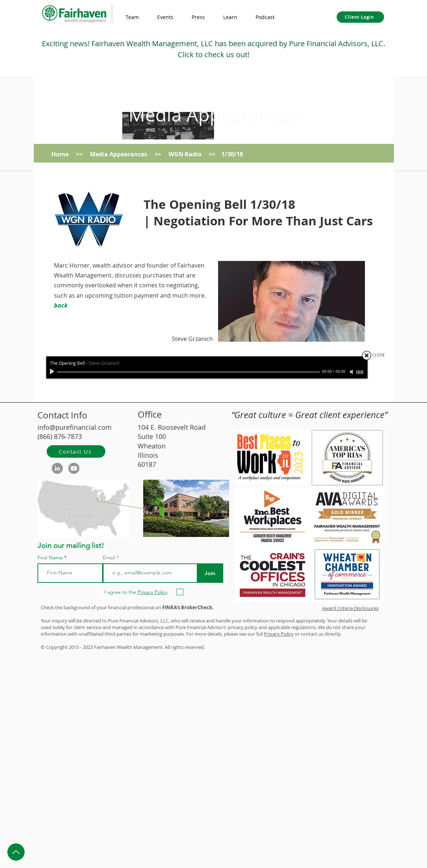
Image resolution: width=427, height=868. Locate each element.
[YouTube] (74, 468)
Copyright (57, 647)
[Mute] (352, 372)
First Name (50, 558)
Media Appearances (213, 115)
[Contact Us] (76, 451)
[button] (230, 17)
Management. (149, 647)
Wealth (124, 647)
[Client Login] (360, 17)
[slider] (360, 372)
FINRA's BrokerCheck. (188, 607)
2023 (88, 647)
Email (110, 558)
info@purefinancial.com (75, 427)
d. (203, 647)
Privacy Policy (279, 634)
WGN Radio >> (195, 154)
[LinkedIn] (57, 468)
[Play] (53, 372)
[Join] (210, 573)
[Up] (16, 852)
